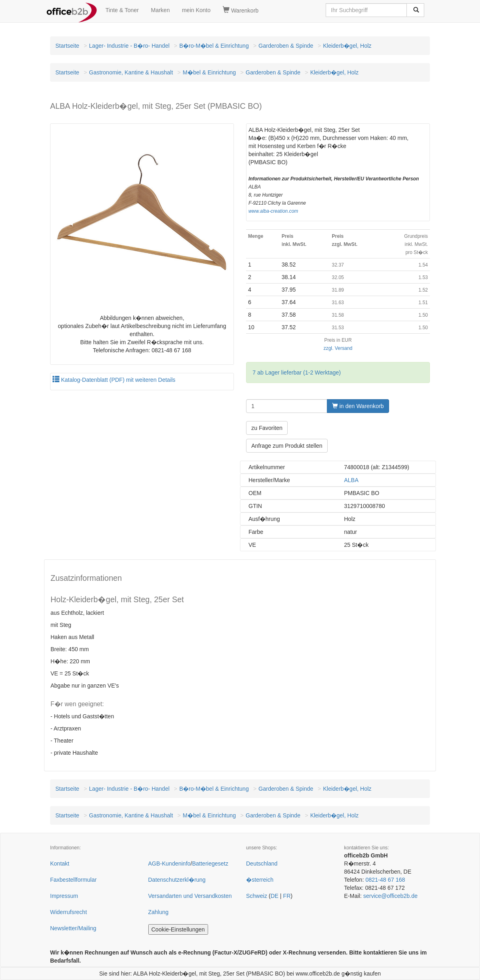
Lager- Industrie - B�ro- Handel (129, 46)
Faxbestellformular (73, 880)
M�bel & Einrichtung (209, 72)
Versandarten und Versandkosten (190, 896)
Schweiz (257, 896)
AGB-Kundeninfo (169, 864)
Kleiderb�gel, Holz (347, 46)
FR (287, 896)
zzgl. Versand (338, 348)
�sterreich (260, 880)
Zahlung (159, 912)
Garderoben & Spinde (286, 46)
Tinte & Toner (122, 10)
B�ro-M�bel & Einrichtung (214, 46)
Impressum (64, 896)
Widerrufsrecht (68, 912)
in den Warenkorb (358, 406)
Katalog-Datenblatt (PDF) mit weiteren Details (114, 380)
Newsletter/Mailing (73, 928)
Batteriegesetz (210, 864)
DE (275, 896)
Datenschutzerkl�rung (177, 880)
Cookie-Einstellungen (178, 929)
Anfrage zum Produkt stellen (287, 446)
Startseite (67, 46)
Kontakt (60, 864)
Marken (161, 10)
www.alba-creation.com (273, 211)
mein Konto (196, 10)
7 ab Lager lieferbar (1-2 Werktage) (297, 373)
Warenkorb (241, 10)
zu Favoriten (267, 428)
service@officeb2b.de (391, 896)
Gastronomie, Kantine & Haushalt (131, 72)
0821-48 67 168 (385, 880)
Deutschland (262, 864)
